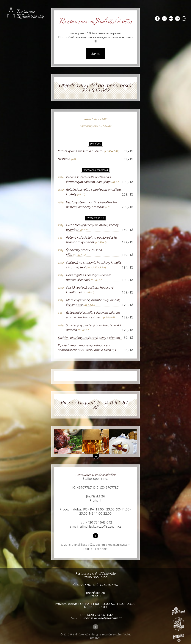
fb (157, 16)
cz (165, 16)
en (171, 16)
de (178, 16)
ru (184, 16)
